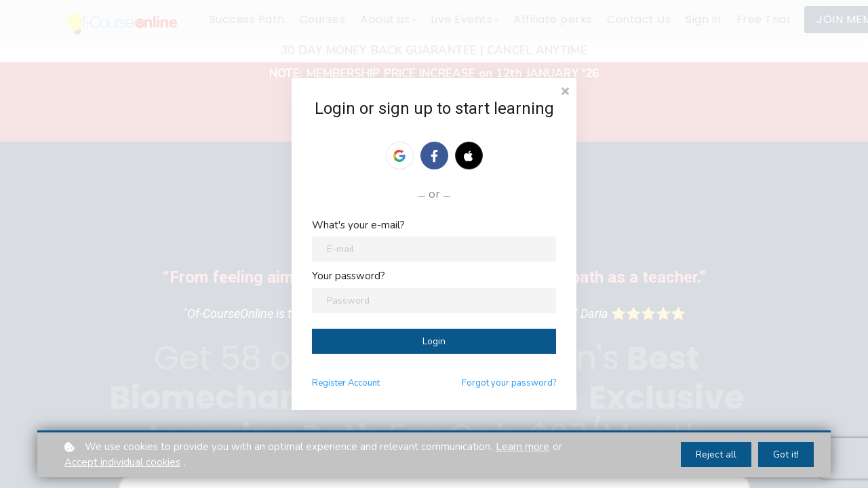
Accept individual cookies (122, 462)
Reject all (716, 454)
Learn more (522, 447)
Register (346, 383)
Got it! (786, 454)
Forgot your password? (509, 383)
